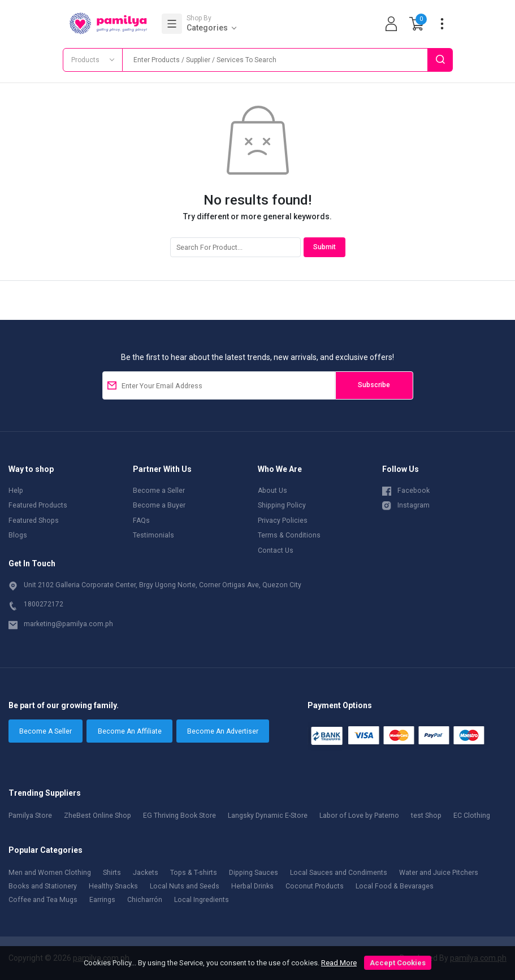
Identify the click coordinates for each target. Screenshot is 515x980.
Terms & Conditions (289, 535)
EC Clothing (472, 816)
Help (16, 491)
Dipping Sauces (254, 873)
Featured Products (38, 505)
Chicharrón (145, 900)
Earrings (102, 900)
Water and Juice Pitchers (439, 873)
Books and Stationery (43, 886)
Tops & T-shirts (194, 873)
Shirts (112, 873)
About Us (272, 491)
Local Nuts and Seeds (185, 886)
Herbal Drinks (252, 886)
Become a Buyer (159, 505)
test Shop (426, 816)
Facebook (406, 490)
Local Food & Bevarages (395, 886)
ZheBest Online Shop (98, 816)
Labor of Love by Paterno (359, 816)
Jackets (146, 873)
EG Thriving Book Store (179, 816)
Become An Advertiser (223, 731)
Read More (339, 963)
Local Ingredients (202, 900)
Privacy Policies (283, 521)
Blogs (18, 535)
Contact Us (276, 550)
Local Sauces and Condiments (339, 873)
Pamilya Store (30, 816)
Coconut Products (315, 886)
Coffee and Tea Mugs (43, 900)
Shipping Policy (282, 505)
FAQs (141, 521)
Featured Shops (34, 521)
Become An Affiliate (130, 731)
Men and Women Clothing (50, 873)
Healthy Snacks (113, 886)
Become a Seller (159, 491)
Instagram (406, 505)
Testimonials (153, 535)
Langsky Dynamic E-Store (268, 816)
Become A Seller (46, 731)
